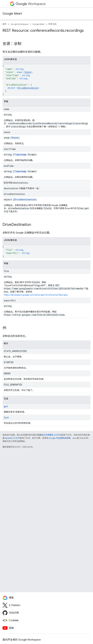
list (6, 417)
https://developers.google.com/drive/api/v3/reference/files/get (35, 295)
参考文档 (52, 24)
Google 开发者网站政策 (60, 438)
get (6, 406)
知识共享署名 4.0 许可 (51, 435)
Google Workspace (20, 24)
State (28, 72)
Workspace (31, 4)
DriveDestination (28, 88)
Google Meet (12, 14)
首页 (5, 24)
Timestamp (20, 155)
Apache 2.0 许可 (12, 438)
